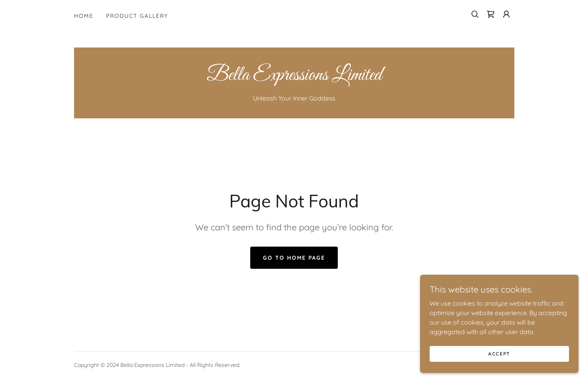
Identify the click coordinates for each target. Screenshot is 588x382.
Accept (499, 364)
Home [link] (84, 16)
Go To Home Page (294, 258)
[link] (491, 14)
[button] (506, 14)
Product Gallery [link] (137, 16)
